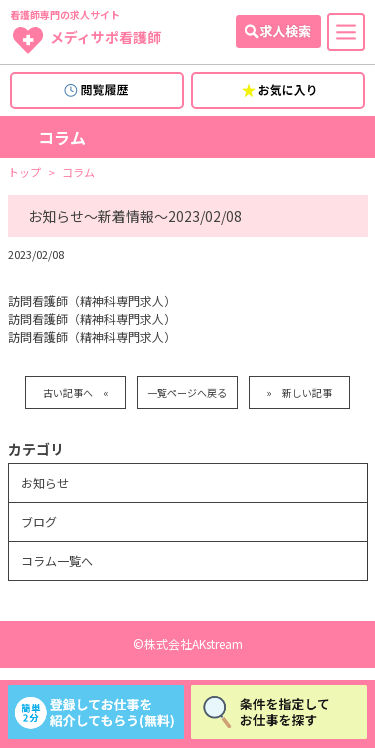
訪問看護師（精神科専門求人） (92, 300)
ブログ (39, 521)
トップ (24, 172)
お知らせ (45, 482)
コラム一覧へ (57, 560)
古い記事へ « (76, 392)
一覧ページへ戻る (187, 392)
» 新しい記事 (299, 392)
